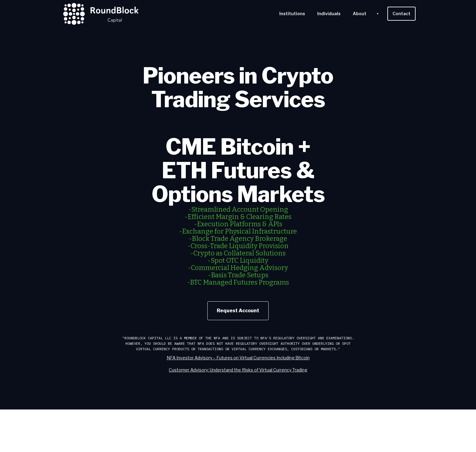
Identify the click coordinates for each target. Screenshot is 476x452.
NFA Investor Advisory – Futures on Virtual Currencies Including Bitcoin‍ (238, 358)
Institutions (292, 14)
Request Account (238, 311)
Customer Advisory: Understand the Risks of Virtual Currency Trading (238, 370)
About (360, 14)
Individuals (329, 14)
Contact (401, 14)
